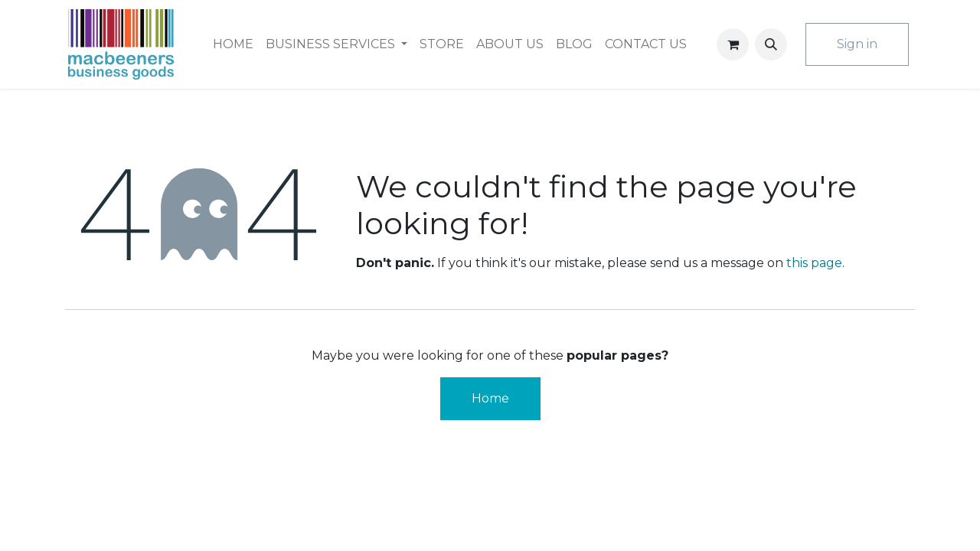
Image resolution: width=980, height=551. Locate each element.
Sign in (857, 44)
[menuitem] (233, 44)
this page (814, 263)
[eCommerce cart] (733, 44)
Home (490, 398)
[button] (771, 44)
